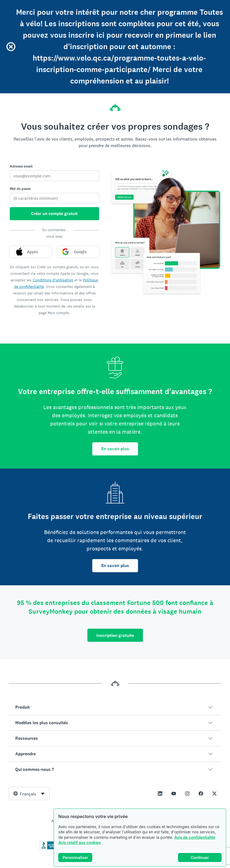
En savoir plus (115, 449)
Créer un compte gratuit (54, 214)
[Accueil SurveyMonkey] (115, 106)
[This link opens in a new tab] (160, 794)
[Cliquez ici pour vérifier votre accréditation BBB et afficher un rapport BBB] (51, 848)
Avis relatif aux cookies (79, 844)
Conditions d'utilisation (53, 280)
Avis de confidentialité (195, 838)
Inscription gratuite (115, 635)
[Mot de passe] (54, 198)
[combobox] (29, 794)
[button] (115, 707)
